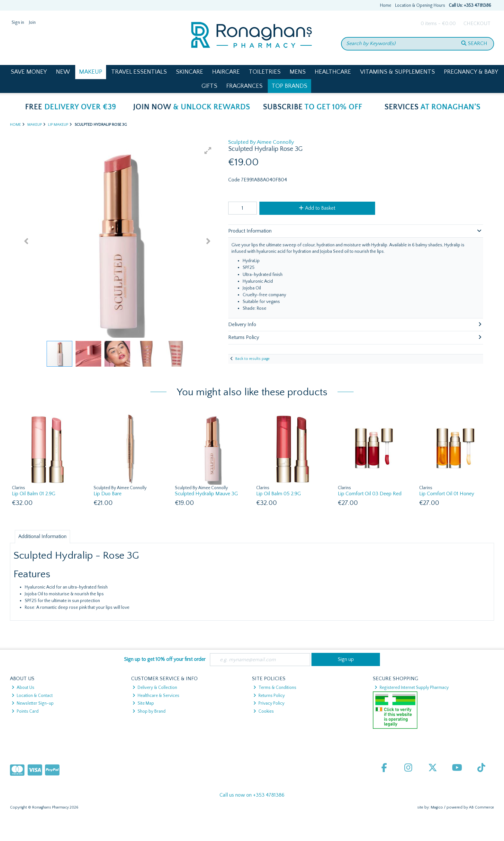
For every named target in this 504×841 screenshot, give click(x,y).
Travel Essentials (139, 72)
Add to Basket (317, 208)
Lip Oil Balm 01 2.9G (34, 494)
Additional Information (42, 536)
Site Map (143, 703)
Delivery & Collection (155, 688)
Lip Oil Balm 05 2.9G (279, 494)
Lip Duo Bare (108, 494)
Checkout (477, 23)
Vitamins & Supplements (397, 72)
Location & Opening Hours (420, 5)
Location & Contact (32, 696)
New (63, 72)
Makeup (91, 72)
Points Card (25, 711)
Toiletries (265, 72)
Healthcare (333, 72)
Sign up (346, 659)
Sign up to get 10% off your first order (165, 659)
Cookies (264, 711)
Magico (437, 807)
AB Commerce (482, 807)
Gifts (209, 86)
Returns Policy (269, 696)
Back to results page (252, 359)
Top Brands (289, 86)
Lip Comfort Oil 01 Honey (447, 494)
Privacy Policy (269, 703)
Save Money (29, 72)
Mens (298, 72)
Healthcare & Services (156, 696)
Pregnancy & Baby (471, 72)
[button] (208, 151)
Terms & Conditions (275, 688)
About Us (23, 688)
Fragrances (244, 86)
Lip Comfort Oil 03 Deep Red (370, 494)
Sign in (18, 23)
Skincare (189, 72)
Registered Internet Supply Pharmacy (412, 688)
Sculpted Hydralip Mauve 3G (206, 494)
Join (32, 23)
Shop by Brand (149, 711)
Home (386, 5)
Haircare (226, 72)
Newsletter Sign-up (33, 703)
